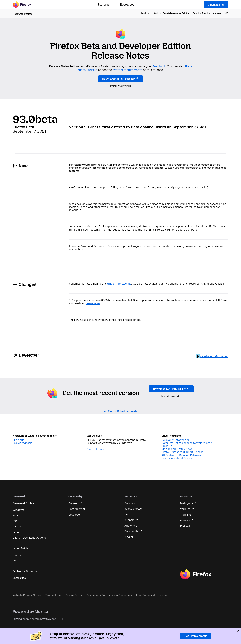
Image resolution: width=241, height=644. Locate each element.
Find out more (96, 449)
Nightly (17, 555)
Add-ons (130, 526)
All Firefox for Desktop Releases (181, 455)
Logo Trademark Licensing (152, 595)
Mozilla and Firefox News (177, 449)
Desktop (146, 13)
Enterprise (19, 578)
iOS (227, 13)
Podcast (185, 526)
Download (216, 5)
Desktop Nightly (201, 13)
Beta (15, 561)
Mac (15, 516)
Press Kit (167, 446)
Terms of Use (53, 595)
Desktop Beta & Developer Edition (171, 13)
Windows (18, 510)
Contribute (75, 509)
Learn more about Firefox (177, 458)
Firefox (196, 574)
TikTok (184, 515)
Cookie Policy (74, 595)
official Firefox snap (119, 284)
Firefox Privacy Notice (121, 86)
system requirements (128, 70)
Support (129, 520)
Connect (74, 503)
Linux (16, 532)
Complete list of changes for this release (187, 443)
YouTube (185, 509)
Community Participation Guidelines (109, 595)
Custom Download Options (29, 538)
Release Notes (133, 509)
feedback (159, 66)
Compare (130, 503)
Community (131, 531)
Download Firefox (23, 503)
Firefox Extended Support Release (182, 452)
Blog (127, 537)
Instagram (186, 503)
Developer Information (214, 356)
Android (217, 13)
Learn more (93, 303)
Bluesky (185, 520)
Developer (75, 515)
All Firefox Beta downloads (121, 411)
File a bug (19, 440)
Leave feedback (22, 443)
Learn (128, 514)
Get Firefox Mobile (196, 636)
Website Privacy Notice (27, 595)
